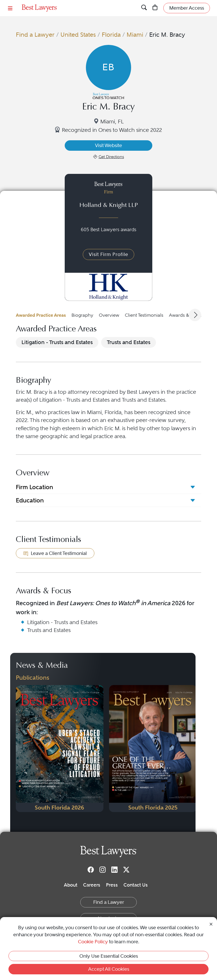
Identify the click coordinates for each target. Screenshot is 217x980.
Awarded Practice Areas (41, 315)
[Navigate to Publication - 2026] (60, 749)
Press (112, 885)
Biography (82, 315)
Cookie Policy (93, 942)
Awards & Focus (186, 315)
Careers (92, 885)
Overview (109, 315)
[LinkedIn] (114, 869)
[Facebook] (91, 869)
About (71, 885)
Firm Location (34, 487)
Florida (111, 35)
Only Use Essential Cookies (109, 956)
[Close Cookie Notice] (211, 924)
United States (78, 35)
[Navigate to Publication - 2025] (153, 749)
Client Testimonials (144, 315)
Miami (135, 35)
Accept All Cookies (109, 969)
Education (30, 500)
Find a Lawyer (35, 35)
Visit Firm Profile (108, 254)
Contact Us (136, 885)
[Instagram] (103, 869)
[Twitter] (126, 869)
